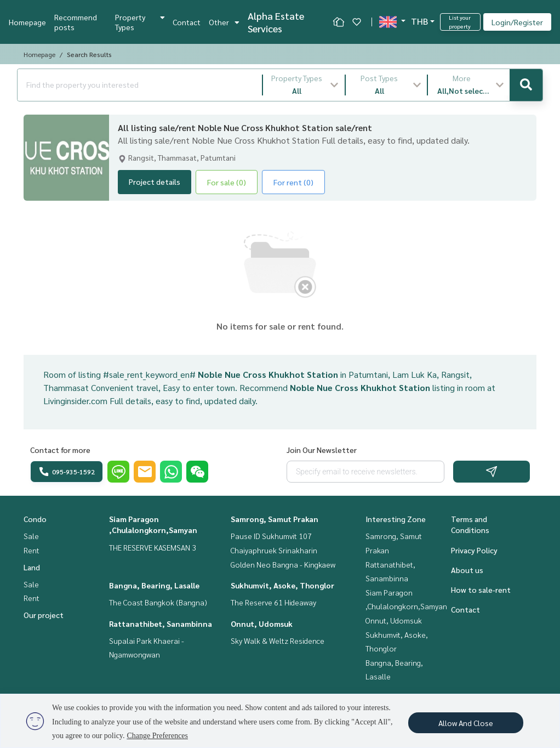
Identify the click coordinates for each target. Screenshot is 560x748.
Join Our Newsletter (322, 450)
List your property (460, 22)
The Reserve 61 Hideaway (273, 602)
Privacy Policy (474, 550)
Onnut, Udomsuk (262, 624)
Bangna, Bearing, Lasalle (154, 585)
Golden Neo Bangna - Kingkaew (283, 564)
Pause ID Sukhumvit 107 (271, 536)
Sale (31, 536)
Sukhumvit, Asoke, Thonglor (282, 585)
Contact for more (60, 450)
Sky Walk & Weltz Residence (278, 641)
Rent (32, 550)
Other (224, 22)
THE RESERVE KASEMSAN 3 (153, 547)
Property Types (140, 22)
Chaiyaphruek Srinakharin (274, 550)
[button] (304, 85)
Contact (187, 22)
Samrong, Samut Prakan (275, 519)
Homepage (27, 22)
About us (467, 570)
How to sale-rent (481, 590)
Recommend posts (76, 22)
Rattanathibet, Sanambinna (161, 624)
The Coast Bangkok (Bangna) (158, 602)
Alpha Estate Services (276, 22)
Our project (44, 615)
